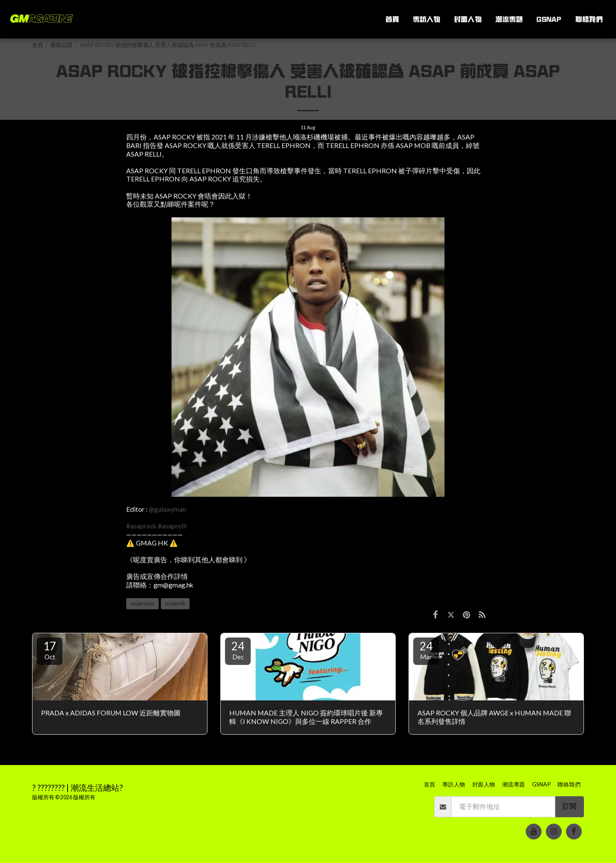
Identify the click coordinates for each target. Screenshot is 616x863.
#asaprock (141, 526)
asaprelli (175, 604)
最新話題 (62, 45)
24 (238, 650)
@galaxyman (167, 509)
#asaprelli (172, 526)
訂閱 (569, 806)
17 (50, 650)
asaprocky (142, 604)
